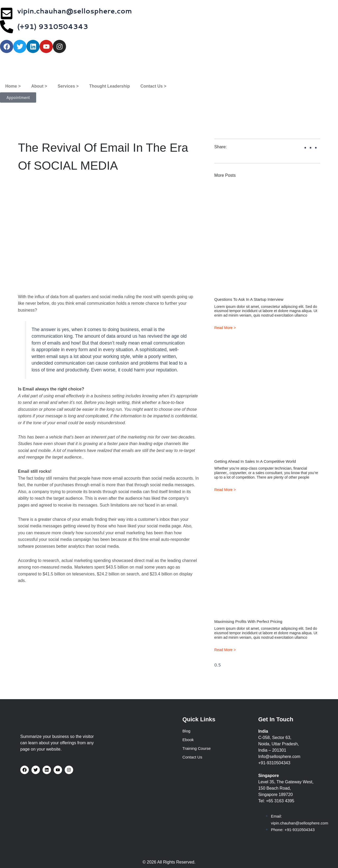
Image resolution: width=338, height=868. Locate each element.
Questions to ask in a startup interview (251, 299)
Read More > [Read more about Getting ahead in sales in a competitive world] (225, 490)
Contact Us (193, 758)
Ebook (188, 740)
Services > (68, 86)
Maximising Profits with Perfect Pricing (251, 622)
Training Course (197, 749)
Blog (187, 731)
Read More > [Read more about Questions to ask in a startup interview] (225, 328)
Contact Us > (153, 86)
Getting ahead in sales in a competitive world (258, 462)
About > (39, 86)
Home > (13, 86)
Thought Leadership (110, 86)
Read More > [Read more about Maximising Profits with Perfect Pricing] (225, 650)
